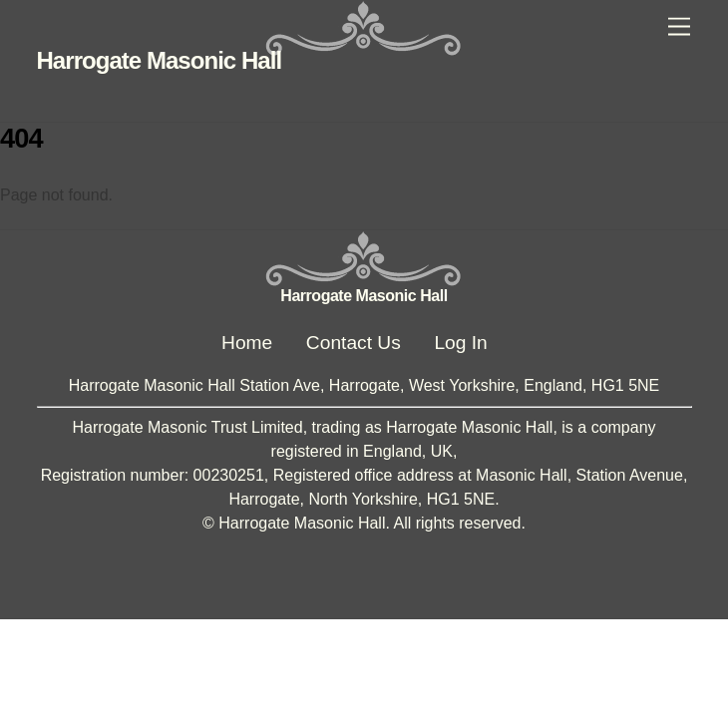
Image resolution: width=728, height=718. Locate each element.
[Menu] (679, 27)
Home (247, 343)
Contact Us (354, 343)
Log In (460, 343)
